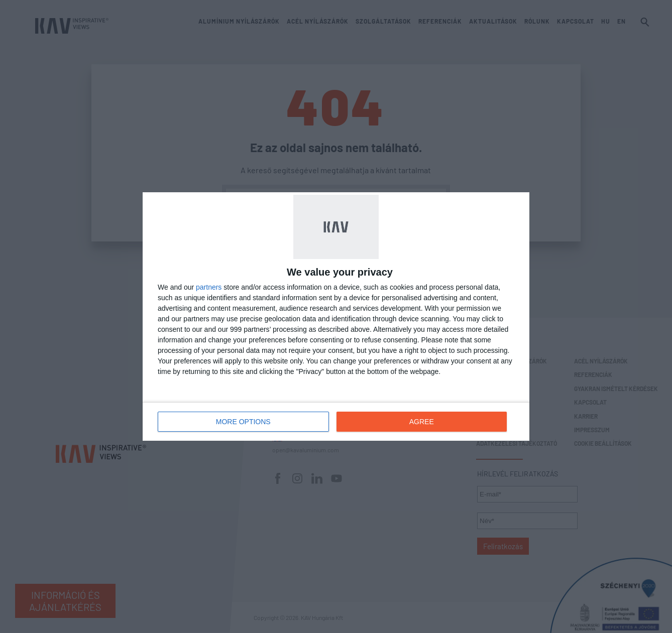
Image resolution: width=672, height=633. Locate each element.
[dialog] (336, 316)
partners (209, 287)
